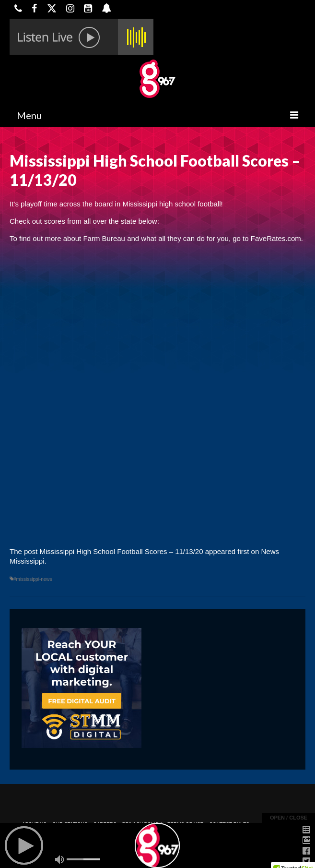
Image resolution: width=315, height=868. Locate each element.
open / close (289, 818)
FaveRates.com (276, 238)
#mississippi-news (33, 579)
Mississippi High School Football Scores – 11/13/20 (122, 551)
